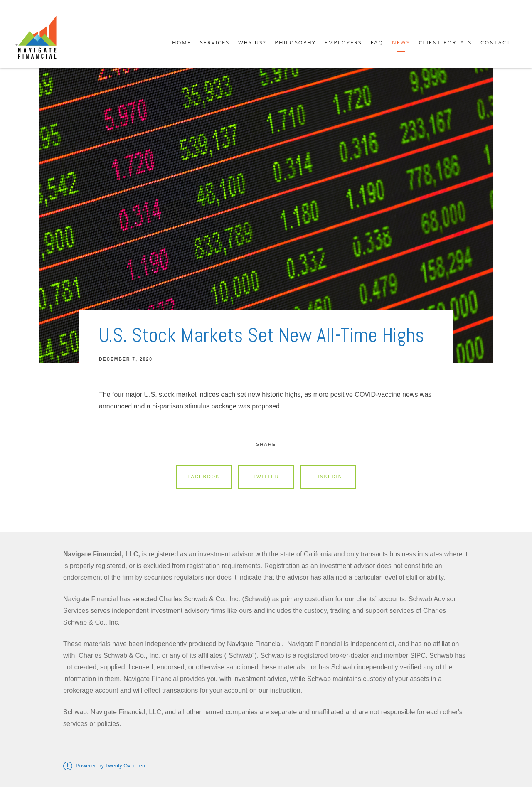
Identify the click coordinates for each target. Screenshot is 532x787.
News (401, 42)
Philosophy (295, 42)
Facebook (204, 477)
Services (215, 42)
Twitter (266, 477)
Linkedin (328, 477)
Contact (495, 42)
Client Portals (445, 42)
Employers (343, 42)
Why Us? (252, 42)
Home (182, 42)
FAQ (377, 42)
